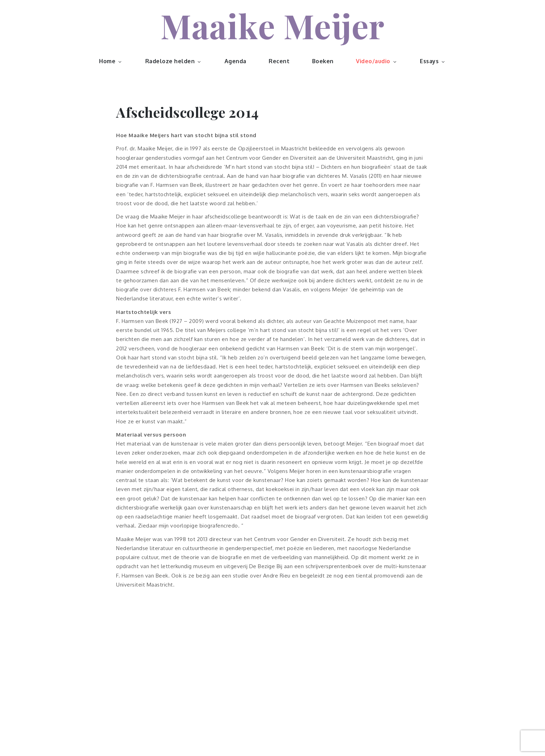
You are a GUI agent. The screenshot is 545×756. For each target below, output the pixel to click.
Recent (279, 61)
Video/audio (377, 61)
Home (111, 61)
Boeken (323, 61)
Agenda (235, 61)
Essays (433, 61)
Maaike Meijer (272, 25)
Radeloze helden (174, 61)
